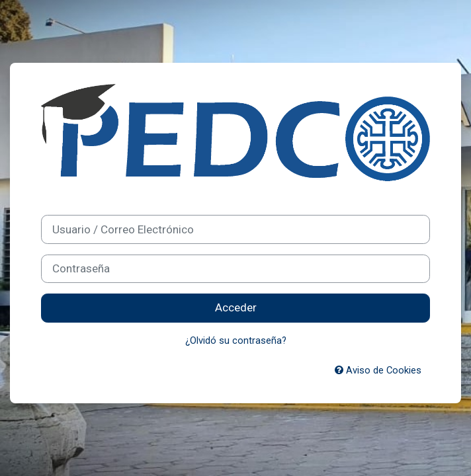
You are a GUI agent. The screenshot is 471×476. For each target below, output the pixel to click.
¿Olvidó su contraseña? (236, 340)
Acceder (236, 307)
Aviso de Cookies (378, 370)
